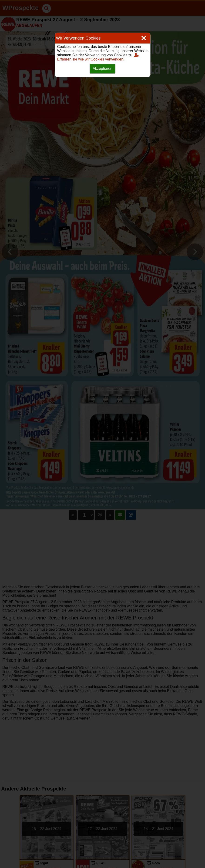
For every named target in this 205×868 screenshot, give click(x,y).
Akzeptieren (102, 69)
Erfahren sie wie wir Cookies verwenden (98, 57)
